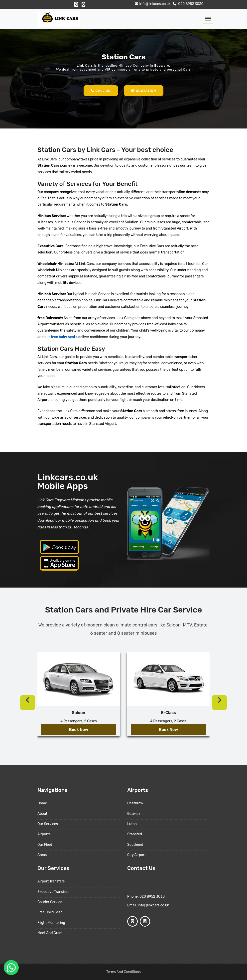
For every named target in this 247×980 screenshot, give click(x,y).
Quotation (144, 91)
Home (42, 803)
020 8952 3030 (187, 4)
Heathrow (135, 803)
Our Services (48, 824)
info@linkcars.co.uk (152, 4)
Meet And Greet (50, 933)
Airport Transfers (51, 881)
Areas (42, 855)
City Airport (136, 855)
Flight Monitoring (51, 923)
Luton (132, 824)
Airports (44, 834)
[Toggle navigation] (208, 19)
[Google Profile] (83, 4)
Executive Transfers (53, 892)
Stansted (135, 834)
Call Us (101, 91)
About (42, 814)
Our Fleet (45, 845)
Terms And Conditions (123, 972)
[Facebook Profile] (76, 4)
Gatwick (134, 814)
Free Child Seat (50, 912)
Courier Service (50, 902)
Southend (135, 845)
